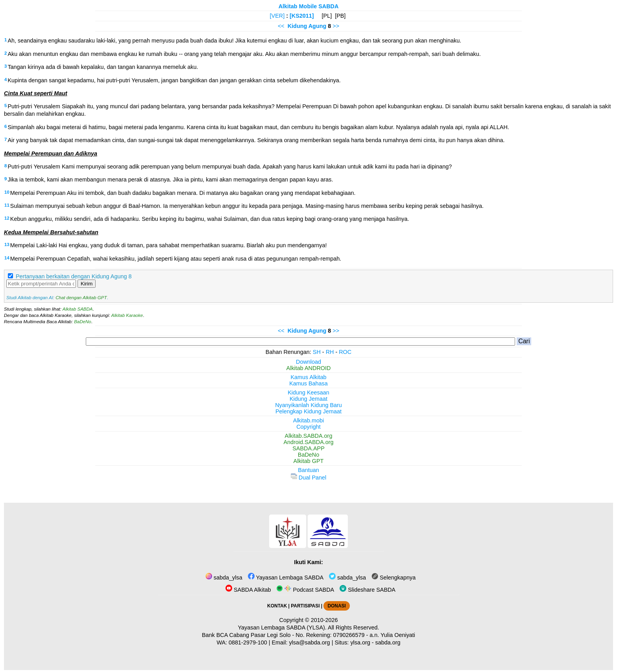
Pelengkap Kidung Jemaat (308, 411)
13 (7, 244)
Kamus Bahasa (308, 383)
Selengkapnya (393, 578)
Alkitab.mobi (308, 420)
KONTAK (277, 606)
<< (281, 26)
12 (7, 218)
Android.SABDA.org (308, 442)
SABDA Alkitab (248, 590)
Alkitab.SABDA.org (309, 436)
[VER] (277, 16)
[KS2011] (302, 16)
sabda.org (388, 642)
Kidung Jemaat (308, 399)
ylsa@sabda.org (309, 642)
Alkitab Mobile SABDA (309, 6)
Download (308, 362)
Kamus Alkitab (308, 377)
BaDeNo (83, 322)
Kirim (87, 284)
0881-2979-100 (248, 642)
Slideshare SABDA (368, 590)
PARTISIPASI (305, 606)
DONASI (336, 606)
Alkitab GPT (309, 461)
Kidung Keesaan (308, 392)
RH (330, 352)
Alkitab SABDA (78, 309)
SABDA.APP (308, 448)
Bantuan (308, 470)
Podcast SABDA (305, 590)
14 (7, 258)
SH (317, 352)
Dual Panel (308, 478)
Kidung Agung (307, 26)
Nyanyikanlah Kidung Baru (308, 405)
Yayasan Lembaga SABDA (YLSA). (282, 628)
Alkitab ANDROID (309, 368)
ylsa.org (360, 642)
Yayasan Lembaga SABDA (286, 578)
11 (7, 205)
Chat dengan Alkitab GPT (81, 298)
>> (336, 26)
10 (7, 192)
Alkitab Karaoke (127, 315)
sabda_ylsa (224, 578)
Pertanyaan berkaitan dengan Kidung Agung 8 (74, 276)
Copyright (308, 427)
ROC (345, 352)
